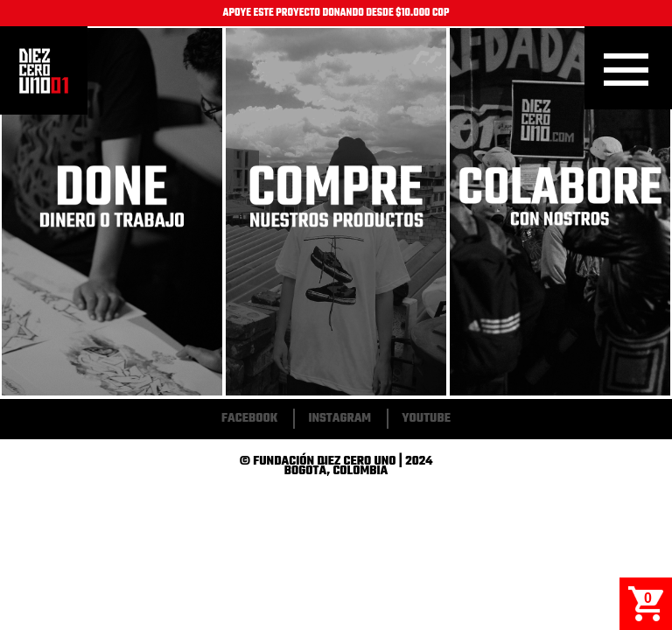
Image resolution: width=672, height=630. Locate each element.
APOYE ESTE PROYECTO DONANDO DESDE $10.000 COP (336, 13)
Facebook (249, 419)
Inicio (44, 71)
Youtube (426, 419)
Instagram (339, 419)
